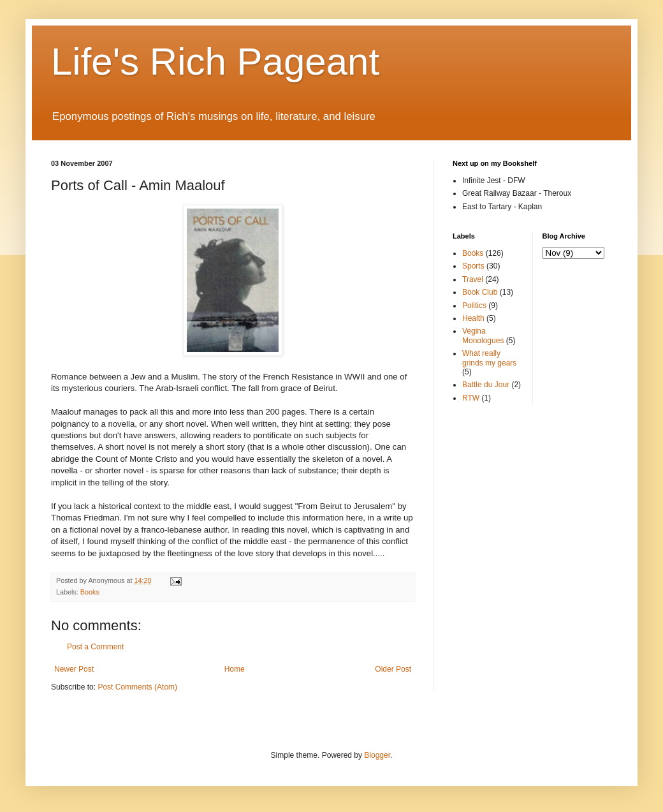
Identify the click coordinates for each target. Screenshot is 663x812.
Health (473, 318)
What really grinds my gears (489, 358)
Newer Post (74, 669)
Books (90, 592)
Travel (473, 279)
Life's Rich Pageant (215, 62)
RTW (471, 398)
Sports (473, 266)
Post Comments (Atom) (137, 687)
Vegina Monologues (483, 336)
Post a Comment (95, 647)
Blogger (377, 755)
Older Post (393, 669)
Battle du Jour (486, 385)
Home (235, 669)
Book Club (480, 292)
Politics (474, 306)
